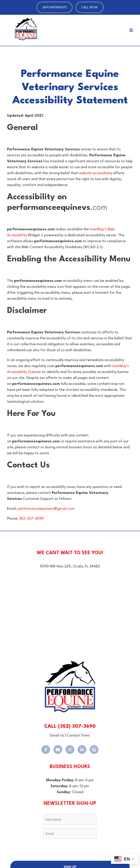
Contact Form (78, 736)
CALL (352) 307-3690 (70, 726)
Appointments (55, 7)
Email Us (57, 736)
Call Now (90, 7)
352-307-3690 (31, 519)
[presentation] (70, 851)
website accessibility (96, 173)
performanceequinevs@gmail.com (46, 509)
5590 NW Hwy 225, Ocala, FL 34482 (70, 566)
